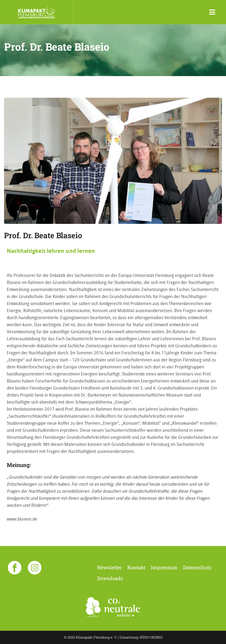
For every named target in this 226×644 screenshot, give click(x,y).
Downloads (110, 578)
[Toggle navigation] (212, 12)
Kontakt (136, 567)
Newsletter (109, 567)
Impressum (164, 567)
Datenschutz (197, 567)
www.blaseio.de (22, 519)
